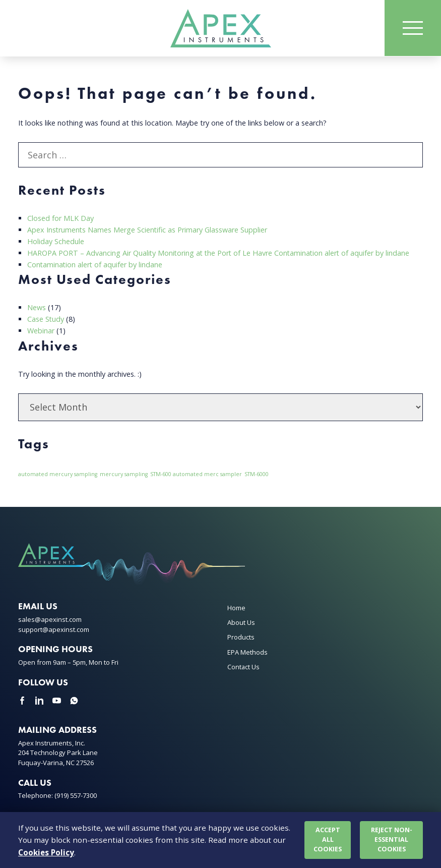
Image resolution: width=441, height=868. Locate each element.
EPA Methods (247, 652)
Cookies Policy (46, 852)
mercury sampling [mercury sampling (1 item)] (124, 474)
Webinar (41, 331)
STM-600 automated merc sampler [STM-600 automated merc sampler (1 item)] (196, 474)
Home (236, 608)
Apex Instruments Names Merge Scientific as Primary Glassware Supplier (148, 230)
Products (241, 637)
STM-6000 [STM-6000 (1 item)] (257, 474)
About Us (241, 622)
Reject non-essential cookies (392, 840)
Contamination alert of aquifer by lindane (96, 265)
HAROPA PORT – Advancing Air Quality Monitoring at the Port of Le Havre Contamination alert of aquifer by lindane (220, 253)
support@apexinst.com (54, 629)
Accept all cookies (328, 840)
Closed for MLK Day (60, 218)
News (37, 307)
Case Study (46, 319)
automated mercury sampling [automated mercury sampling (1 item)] (58, 474)
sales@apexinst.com (50, 619)
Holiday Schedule (56, 241)
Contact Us (243, 667)
